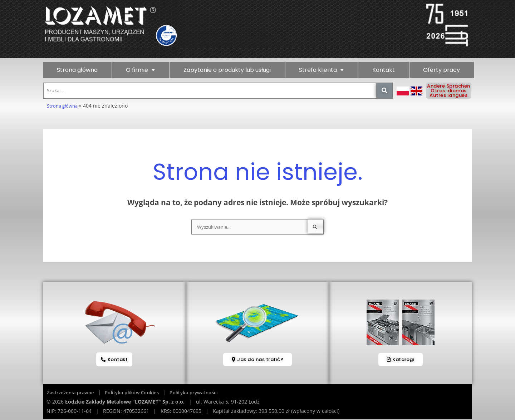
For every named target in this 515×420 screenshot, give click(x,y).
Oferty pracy (442, 70)
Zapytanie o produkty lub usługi (227, 70)
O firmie (140, 70)
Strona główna (77, 70)
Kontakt (384, 70)
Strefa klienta (321, 70)
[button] (141, 70)
